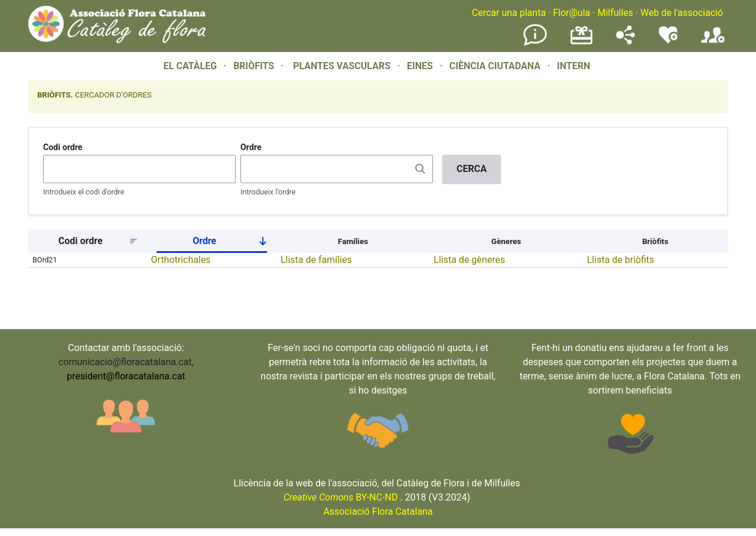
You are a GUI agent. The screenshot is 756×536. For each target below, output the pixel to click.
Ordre (251, 147)
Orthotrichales (181, 260)
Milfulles (615, 13)
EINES (420, 66)
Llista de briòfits (621, 260)
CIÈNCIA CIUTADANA (495, 66)
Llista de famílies (316, 260)
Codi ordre (63, 147)
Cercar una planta (509, 13)
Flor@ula (571, 13)
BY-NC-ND (341, 497)
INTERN (573, 66)
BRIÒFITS (255, 66)
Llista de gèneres (469, 260)
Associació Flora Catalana (378, 511)
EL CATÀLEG (190, 66)
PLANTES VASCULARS (342, 66)
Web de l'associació (682, 13)
